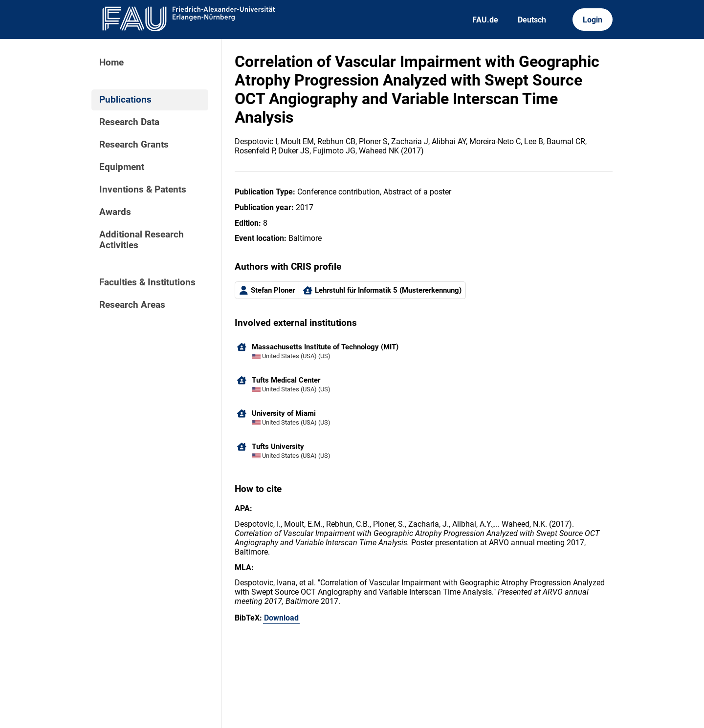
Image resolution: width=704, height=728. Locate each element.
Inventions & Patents (143, 190)
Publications (125, 100)
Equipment (122, 167)
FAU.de (485, 20)
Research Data (129, 122)
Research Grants (134, 145)
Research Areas (132, 305)
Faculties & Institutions (147, 282)
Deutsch (532, 20)
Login (593, 20)
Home (111, 63)
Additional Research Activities (142, 240)
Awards (115, 212)
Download (281, 618)
